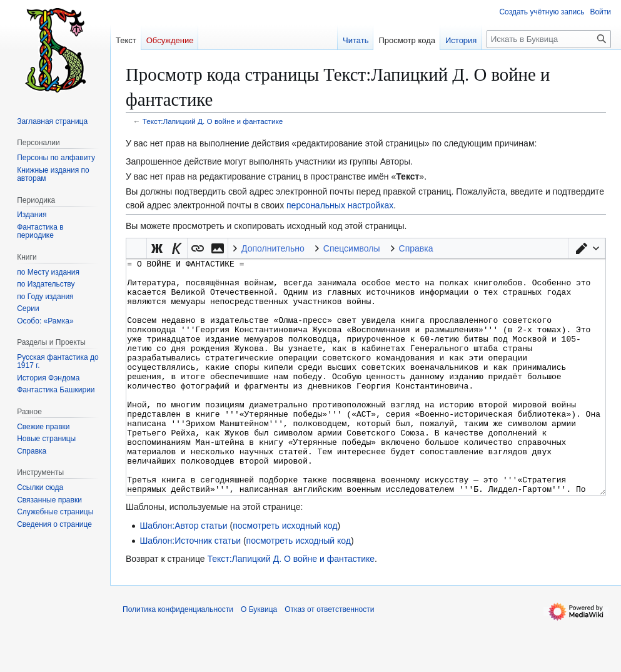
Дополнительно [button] (273, 248)
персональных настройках (340, 205)
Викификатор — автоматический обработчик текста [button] (136, 248)
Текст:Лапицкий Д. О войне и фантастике (213, 121)
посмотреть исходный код (285, 573)
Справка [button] (416, 248)
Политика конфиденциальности (178, 656)
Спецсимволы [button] (352, 248)
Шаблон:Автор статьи (183, 573)
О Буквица (259, 656)
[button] (587, 248)
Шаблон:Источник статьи (190, 588)
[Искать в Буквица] (549, 39)
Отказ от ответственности (329, 656)
